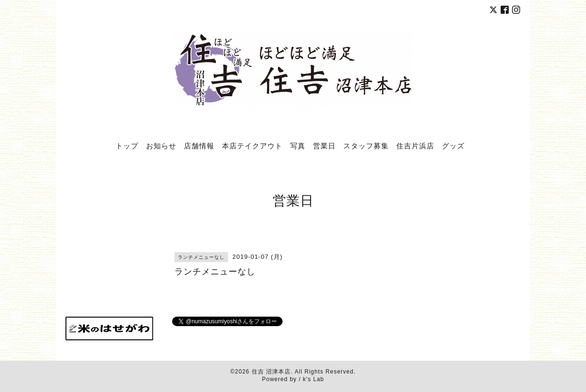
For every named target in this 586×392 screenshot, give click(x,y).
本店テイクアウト (252, 146)
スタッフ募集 (366, 146)
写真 (298, 146)
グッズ (453, 146)
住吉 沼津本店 (271, 372)
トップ (127, 146)
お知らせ (161, 146)
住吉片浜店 (415, 146)
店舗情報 (199, 146)
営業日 (324, 146)
